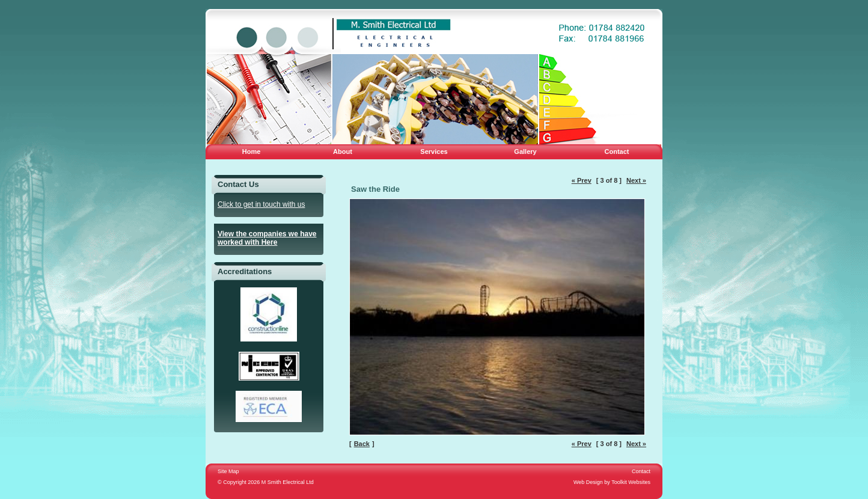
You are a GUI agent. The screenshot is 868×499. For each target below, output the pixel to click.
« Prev (582, 180)
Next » (636, 180)
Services (434, 152)
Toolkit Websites (631, 482)
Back (362, 444)
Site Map (228, 471)
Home (252, 152)
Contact (617, 152)
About (343, 152)
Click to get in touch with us (261, 204)
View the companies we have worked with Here (267, 238)
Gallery (525, 152)
